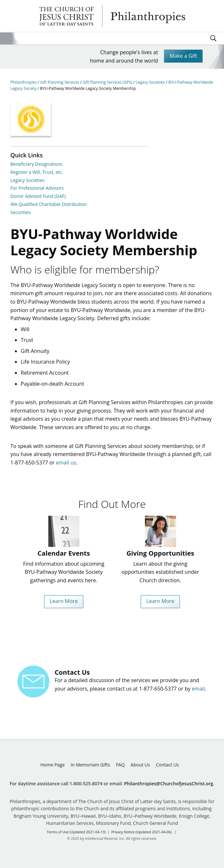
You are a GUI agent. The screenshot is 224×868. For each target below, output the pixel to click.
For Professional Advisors (37, 188)
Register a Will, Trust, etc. (37, 172)
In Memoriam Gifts (90, 765)
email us (66, 463)
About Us (140, 765)
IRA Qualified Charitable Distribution (49, 204)
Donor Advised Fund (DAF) (38, 196)
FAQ (120, 765)
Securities (21, 212)
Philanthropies (112, 16)
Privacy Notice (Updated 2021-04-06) (141, 832)
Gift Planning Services (60, 82)
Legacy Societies (151, 82)
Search (213, 38)
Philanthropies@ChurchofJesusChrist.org (169, 784)
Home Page (53, 765)
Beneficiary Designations (36, 164)
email (199, 689)
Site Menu (6, 38)
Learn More (64, 601)
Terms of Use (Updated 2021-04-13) (76, 832)
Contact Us (167, 765)
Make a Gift (183, 56)
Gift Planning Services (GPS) (108, 82)
